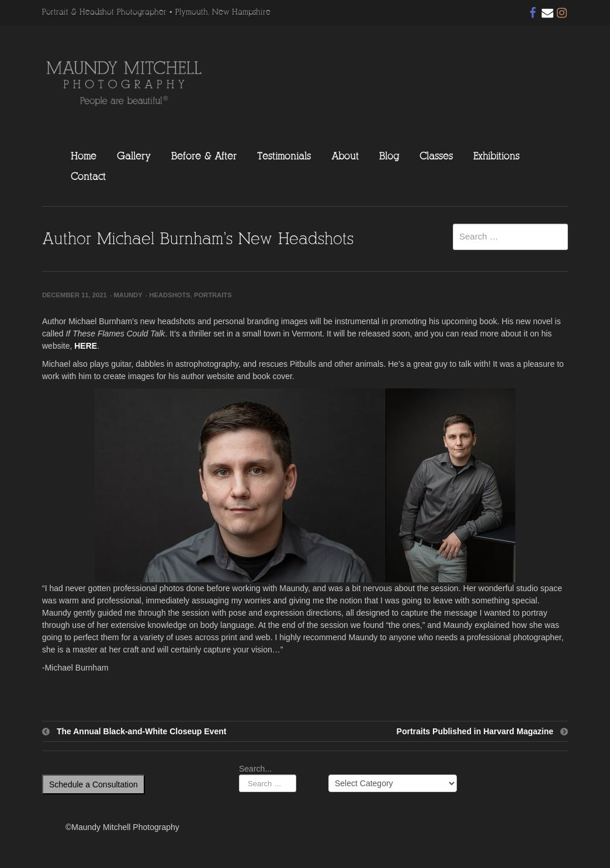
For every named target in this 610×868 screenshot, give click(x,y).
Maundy (128, 295)
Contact (88, 176)
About (345, 156)
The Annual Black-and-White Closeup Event (141, 731)
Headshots (169, 295)
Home (84, 156)
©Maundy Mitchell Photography (122, 827)
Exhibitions (496, 156)
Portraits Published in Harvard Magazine (475, 731)
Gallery (134, 156)
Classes (436, 156)
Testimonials (284, 156)
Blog (389, 156)
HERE (86, 346)
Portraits (213, 295)
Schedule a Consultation (93, 784)
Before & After (204, 156)
